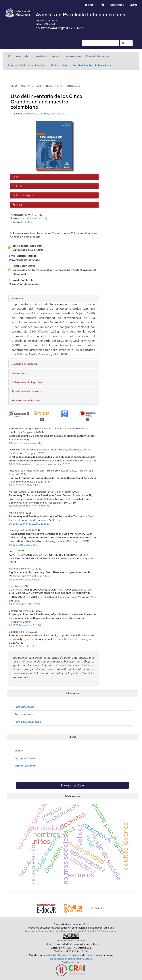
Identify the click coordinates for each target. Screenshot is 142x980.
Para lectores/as (24, 707)
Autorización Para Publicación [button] (92, 65)
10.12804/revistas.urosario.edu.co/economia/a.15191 (40, 464)
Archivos (41, 56)
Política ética (59, 65)
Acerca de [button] (23, 56)
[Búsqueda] (100, 43)
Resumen (17, 298)
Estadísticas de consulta (26, 391)
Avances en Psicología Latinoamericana (80, 15)
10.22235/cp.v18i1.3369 (23, 545)
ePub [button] (19, 205)
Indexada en (73, 56)
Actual (56, 56)
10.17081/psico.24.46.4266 (25, 625)
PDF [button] (18, 177)
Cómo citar (18, 373)
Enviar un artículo (72, 785)
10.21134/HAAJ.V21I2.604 (24, 604)
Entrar (133, 5)
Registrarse (117, 5)
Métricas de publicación (26, 400)
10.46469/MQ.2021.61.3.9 (24, 580)
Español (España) (25, 766)
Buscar (126, 43)
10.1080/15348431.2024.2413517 (29, 524)
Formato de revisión (98, 56)
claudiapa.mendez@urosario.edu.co (71, 959)
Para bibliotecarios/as (28, 722)
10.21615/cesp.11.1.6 (21, 646)
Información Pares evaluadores (27, 65)
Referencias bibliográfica (27, 382)
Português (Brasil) (25, 758)
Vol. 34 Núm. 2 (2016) (49, 86)
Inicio (13, 86)
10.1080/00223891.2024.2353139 (29, 506)
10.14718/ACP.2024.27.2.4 (25, 485)
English (19, 751)
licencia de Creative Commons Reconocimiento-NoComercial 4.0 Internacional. (71, 931)
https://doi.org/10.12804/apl (63, 28)
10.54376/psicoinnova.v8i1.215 (27, 443)
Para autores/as (24, 714)
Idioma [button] (91, 5)
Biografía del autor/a (24, 364)
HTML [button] (19, 186)
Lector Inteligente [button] (25, 195)
